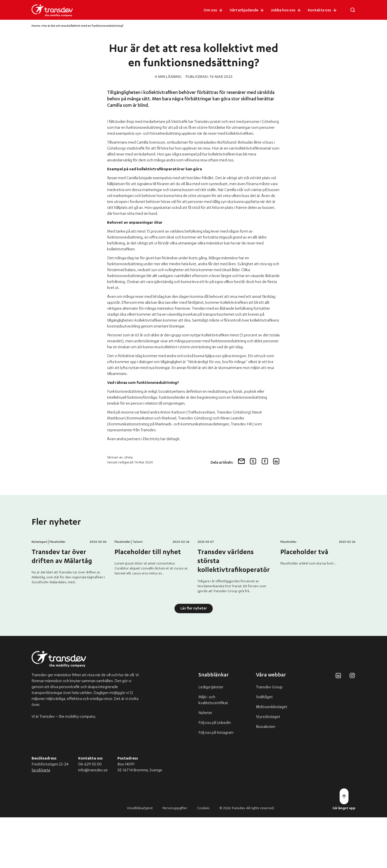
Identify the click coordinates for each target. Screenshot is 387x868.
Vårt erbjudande (244, 11)
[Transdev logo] (52, 11)
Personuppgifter (175, 859)
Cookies (203, 859)
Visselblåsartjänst (140, 859)
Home (36, 26)
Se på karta (41, 821)
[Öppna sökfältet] (353, 10)
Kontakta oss (319, 11)
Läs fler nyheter (194, 659)
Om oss (210, 11)
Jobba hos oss (283, 11)
